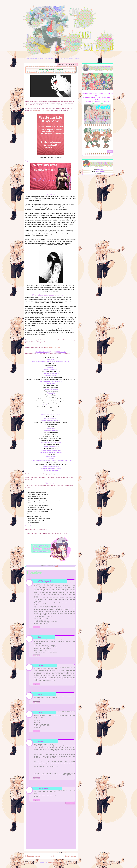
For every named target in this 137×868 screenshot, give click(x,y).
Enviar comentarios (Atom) (55, 863)
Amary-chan (49, 347)
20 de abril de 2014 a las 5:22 (67, 712)
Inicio (53, 856)
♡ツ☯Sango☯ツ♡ (46, 581)
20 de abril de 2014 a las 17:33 (66, 743)
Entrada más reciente (33, 856)
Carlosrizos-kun (37, 110)
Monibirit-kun (46, 110)
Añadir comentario (70, 803)
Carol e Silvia (50, 478)
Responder (37, 627)
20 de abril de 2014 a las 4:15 (67, 696)
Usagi (40, 713)
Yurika (40, 694)
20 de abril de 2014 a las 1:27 (67, 668)
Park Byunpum (43, 789)
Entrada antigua (70, 856)
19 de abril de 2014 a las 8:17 (67, 583)
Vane (40, 637)
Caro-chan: (57, 347)
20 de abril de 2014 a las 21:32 (66, 791)
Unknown (41, 741)
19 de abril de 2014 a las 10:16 (66, 636)
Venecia (40, 666)
